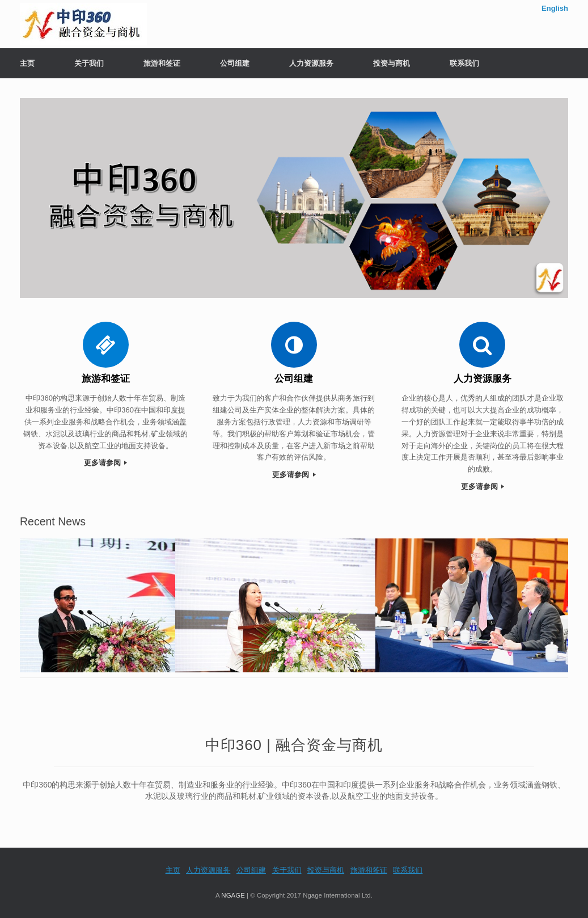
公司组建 (235, 63)
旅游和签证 (162, 63)
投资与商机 (392, 63)
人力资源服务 (311, 63)
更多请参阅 (106, 463)
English (555, 8)
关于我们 (89, 63)
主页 (27, 63)
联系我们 (464, 63)
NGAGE (233, 895)
